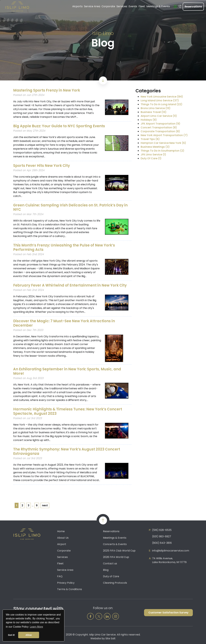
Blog (106, 570)
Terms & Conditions (70, 589)
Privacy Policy (66, 583)
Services (62, 557)
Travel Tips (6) (150, 139)
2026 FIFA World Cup (116, 557)
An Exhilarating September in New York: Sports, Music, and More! (67, 371)
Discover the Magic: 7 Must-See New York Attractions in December (64, 323)
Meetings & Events (115, 538)
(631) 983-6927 (162, 536)
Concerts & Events (115, 544)
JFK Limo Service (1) (153, 155)
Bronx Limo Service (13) (156, 108)
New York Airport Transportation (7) (164, 135)
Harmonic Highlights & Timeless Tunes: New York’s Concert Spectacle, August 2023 (68, 411)
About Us (63, 538)
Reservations (193, 7)
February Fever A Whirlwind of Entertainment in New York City (70, 285)
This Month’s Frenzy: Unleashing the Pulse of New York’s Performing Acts (64, 247)
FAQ (60, 576)
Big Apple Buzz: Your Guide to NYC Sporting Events (59, 126)
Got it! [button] (11, 635)
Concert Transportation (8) (159, 127)
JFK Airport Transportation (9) (160, 124)
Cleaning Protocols (115, 583)
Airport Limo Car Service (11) (159, 116)
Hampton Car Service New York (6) (163, 143)
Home (61, 531)
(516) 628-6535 (162, 530)
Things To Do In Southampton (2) (162, 151)
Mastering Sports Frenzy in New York (47, 90)
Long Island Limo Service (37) (160, 100)
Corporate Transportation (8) (160, 131)
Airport (62, 544)
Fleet (60, 563)
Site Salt (110, 638)
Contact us (110, 563)
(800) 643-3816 (162, 543)
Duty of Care (111, 576)
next (45, 505)
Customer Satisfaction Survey (168, 613)
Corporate (64, 551)
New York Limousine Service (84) (162, 97)
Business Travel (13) (154, 112)
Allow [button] (29, 635)
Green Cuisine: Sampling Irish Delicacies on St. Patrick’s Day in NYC (70, 207)
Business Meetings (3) (155, 147)
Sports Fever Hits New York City (42, 166)
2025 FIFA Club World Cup (119, 551)
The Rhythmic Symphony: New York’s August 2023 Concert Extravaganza (67, 451)
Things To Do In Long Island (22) (162, 104)
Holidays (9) (149, 120)
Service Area (65, 570)
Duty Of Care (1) (151, 158)
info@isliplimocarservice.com (171, 551)
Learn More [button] (36, 627)
